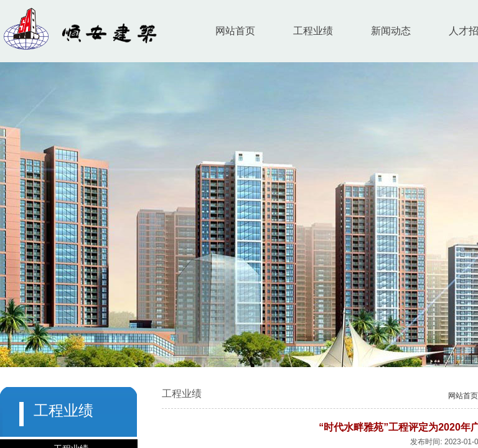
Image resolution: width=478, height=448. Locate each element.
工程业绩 (313, 31)
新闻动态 (391, 31)
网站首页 (235, 31)
